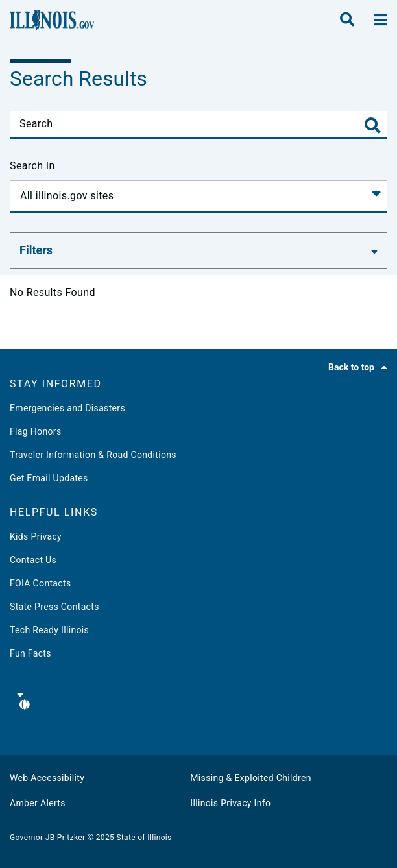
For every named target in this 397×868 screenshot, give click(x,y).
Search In (32, 166)
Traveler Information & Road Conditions (93, 455)
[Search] (198, 124)
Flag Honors (36, 431)
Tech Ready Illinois (49, 630)
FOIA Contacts (40, 583)
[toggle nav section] (380, 20)
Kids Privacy (36, 536)
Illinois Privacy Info (230, 803)
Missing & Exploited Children (250, 778)
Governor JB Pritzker (47, 838)
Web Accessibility (47, 778)
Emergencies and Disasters (67, 408)
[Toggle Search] (373, 126)
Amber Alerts (38, 803)
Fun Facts (30, 653)
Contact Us (33, 560)
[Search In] (198, 197)
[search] (347, 20)
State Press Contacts (54, 607)
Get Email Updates (49, 478)
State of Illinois (144, 838)
